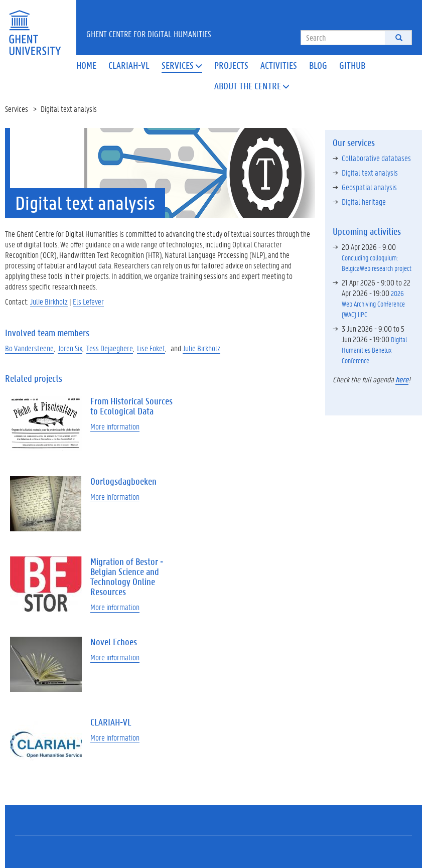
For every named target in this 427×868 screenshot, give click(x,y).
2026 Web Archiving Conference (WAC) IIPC (373, 304)
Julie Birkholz (49, 301)
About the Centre (252, 86)
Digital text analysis (370, 172)
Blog (318, 65)
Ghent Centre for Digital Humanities (149, 34)
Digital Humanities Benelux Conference (374, 350)
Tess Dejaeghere (110, 348)
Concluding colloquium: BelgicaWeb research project (377, 263)
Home (86, 65)
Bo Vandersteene (29, 348)
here (402, 379)
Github (352, 65)
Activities (279, 65)
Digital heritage (364, 201)
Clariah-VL (129, 65)
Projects (231, 65)
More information (115, 426)
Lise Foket (151, 348)
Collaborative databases (376, 158)
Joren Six (70, 348)
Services (182, 65)
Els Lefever (88, 301)
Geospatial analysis (369, 187)
